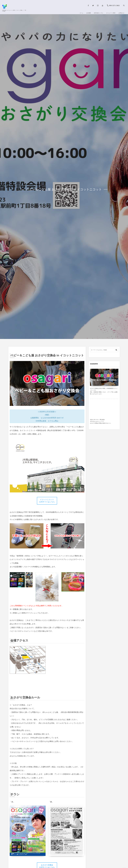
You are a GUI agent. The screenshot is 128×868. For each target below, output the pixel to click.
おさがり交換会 (63, 195)
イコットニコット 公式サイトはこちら (47, 501)
